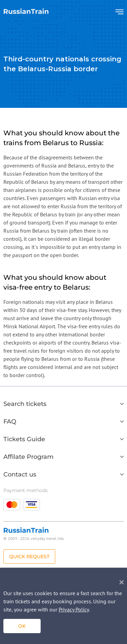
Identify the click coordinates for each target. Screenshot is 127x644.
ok (22, 626)
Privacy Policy (74, 609)
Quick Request (29, 557)
